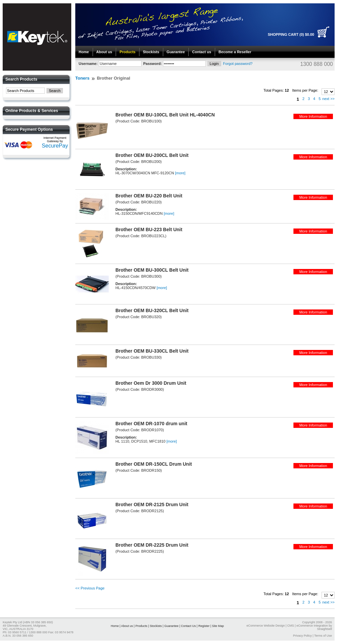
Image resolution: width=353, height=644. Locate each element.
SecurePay (55, 146)
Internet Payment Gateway (55, 140)
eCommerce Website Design (266, 626)
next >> (328, 99)
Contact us (202, 52)
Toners (82, 78)
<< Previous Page (90, 588)
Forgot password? (238, 64)
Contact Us (189, 626)
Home (84, 52)
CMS (291, 626)
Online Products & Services (32, 111)
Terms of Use (323, 636)
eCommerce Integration (312, 626)
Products (127, 52)
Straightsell (324, 629)
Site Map (218, 626)
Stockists (151, 52)
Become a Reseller (235, 52)
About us (104, 52)
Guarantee (176, 52)
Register (204, 626)
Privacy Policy (302, 636)
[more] (180, 173)
